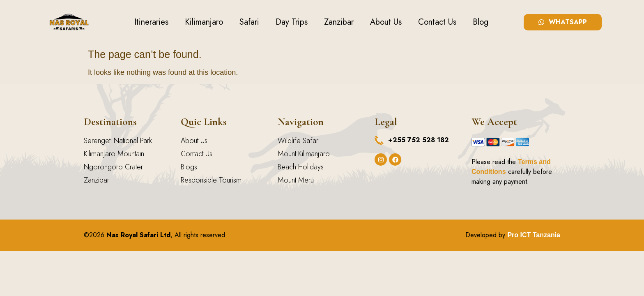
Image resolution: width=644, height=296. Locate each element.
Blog (481, 22)
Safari (249, 22)
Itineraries (151, 22)
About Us (386, 22)
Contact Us (437, 22)
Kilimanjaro (204, 22)
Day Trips (292, 22)
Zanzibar (339, 22)
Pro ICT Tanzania (534, 235)
